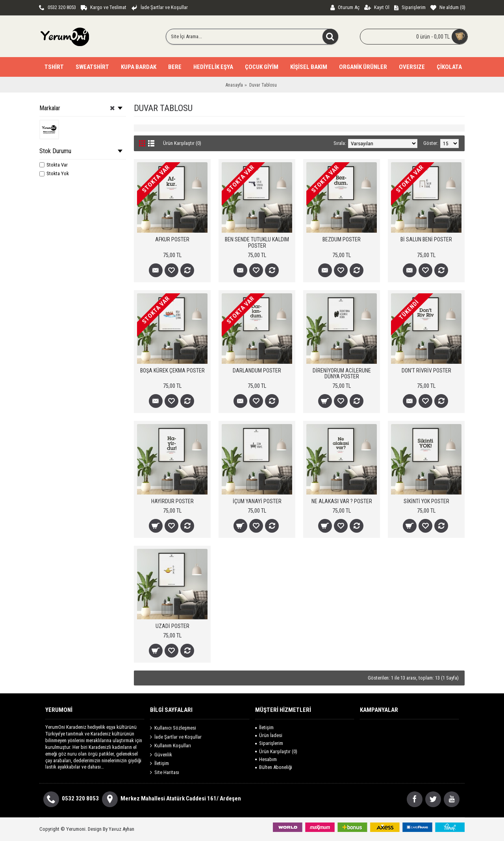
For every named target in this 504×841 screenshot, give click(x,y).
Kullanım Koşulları (170, 746)
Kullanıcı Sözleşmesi (173, 728)
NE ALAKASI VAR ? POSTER (342, 501)
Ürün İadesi (269, 735)
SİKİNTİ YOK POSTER (426, 501)
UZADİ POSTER (172, 626)
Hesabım (266, 759)
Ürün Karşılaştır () (276, 751)
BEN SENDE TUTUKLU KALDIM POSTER (257, 242)
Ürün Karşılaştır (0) (182, 143)
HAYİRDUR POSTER (172, 501)
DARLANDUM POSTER (257, 370)
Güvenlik (161, 755)
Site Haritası (165, 772)
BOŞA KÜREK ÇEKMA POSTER (172, 370)
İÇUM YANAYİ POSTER (257, 501)
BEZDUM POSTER (342, 239)
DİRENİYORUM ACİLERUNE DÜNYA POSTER (342, 373)
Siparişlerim (269, 743)
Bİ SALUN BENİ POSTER (426, 239)
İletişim (159, 763)
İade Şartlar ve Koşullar (176, 737)
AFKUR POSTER (172, 239)
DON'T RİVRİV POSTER (426, 370)
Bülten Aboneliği (274, 767)
